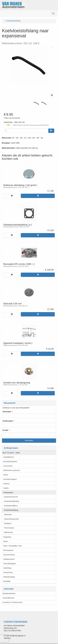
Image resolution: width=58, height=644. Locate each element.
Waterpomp (8, 532)
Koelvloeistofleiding (11, 501)
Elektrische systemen (12, 470)
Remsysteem (8, 550)
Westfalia (7, 581)
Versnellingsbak (9, 564)
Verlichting (7, 568)
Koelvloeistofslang (11, 510)
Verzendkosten (8, 598)
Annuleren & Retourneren (13, 602)
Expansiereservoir (11, 497)
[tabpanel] (36, 103)
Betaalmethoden (9, 593)
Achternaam (8, 421)
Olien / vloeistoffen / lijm (13, 546)
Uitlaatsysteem (9, 559)
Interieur (6, 484)
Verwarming (8, 572)
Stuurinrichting (9, 555)
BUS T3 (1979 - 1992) (11, 453)
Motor (6, 541)
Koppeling (7, 537)
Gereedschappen (10, 479)
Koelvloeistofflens (11, 506)
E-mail (5, 430)
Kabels (6, 488)
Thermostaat (9, 528)
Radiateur (8, 523)
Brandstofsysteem (10, 461)
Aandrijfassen (9, 457)
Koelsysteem (8, 493)
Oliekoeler (8, 515)
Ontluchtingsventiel (11, 519)
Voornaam (7, 412)
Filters (6, 475)
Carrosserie (8, 466)
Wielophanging (9, 577)
